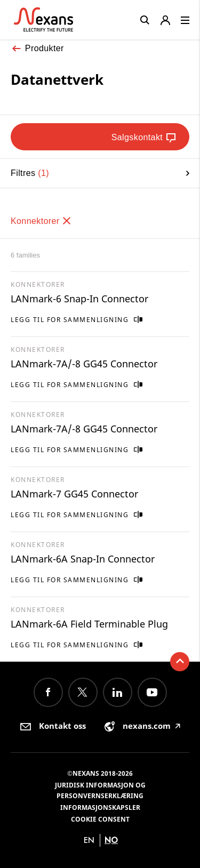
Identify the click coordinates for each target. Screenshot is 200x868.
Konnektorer (41, 221)
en (89, 840)
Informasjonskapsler (100, 807)
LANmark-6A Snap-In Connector (83, 559)
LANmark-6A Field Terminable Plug (89, 624)
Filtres (100, 173)
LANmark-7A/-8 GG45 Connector (84, 364)
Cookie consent (100, 819)
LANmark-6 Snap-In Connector (79, 299)
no (111, 840)
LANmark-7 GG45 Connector (74, 494)
